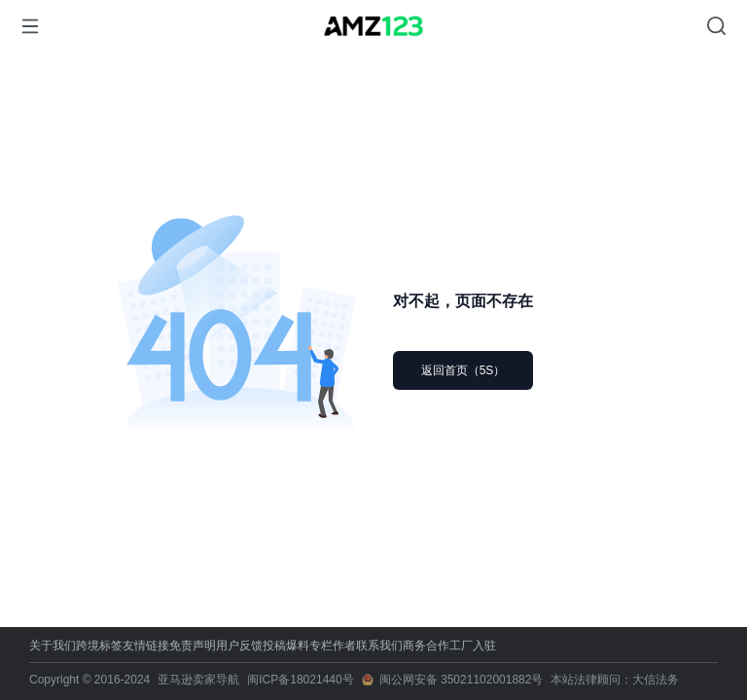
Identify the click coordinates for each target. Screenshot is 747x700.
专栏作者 (333, 646)
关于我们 (53, 646)
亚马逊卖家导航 (198, 680)
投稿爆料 (286, 646)
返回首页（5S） (463, 370)
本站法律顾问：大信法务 (615, 680)
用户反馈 (239, 646)
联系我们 (379, 646)
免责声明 (193, 646)
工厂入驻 (473, 646)
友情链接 (146, 646)
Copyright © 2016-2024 (89, 680)
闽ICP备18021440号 (300, 680)
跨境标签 (99, 646)
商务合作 (426, 646)
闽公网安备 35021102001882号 (462, 680)
